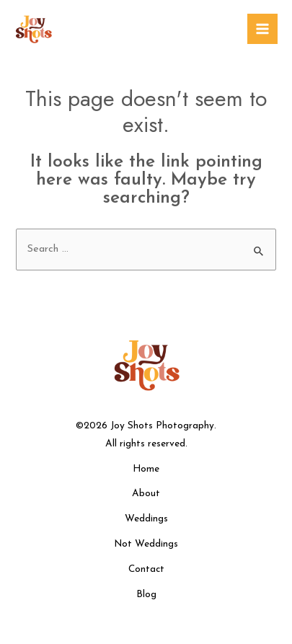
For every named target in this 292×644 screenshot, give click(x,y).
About (146, 494)
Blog (146, 595)
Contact (146, 569)
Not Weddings (146, 544)
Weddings (146, 519)
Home (146, 469)
